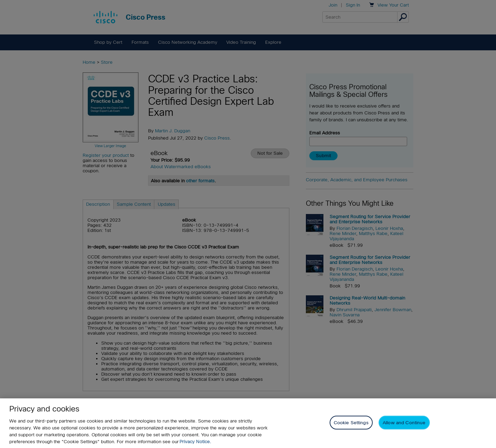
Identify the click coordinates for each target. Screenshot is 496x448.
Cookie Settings (351, 423)
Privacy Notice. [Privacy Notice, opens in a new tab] (195, 442)
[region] (248, 423)
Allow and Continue (404, 423)
